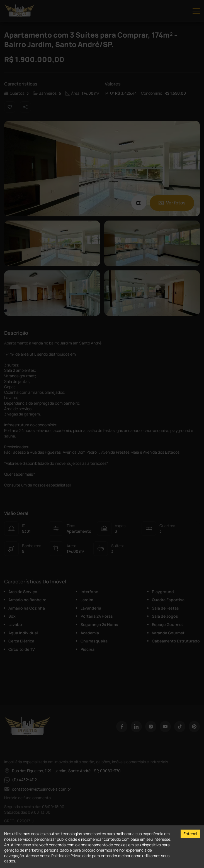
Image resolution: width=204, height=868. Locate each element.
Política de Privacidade (71, 856)
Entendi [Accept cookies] (190, 834)
